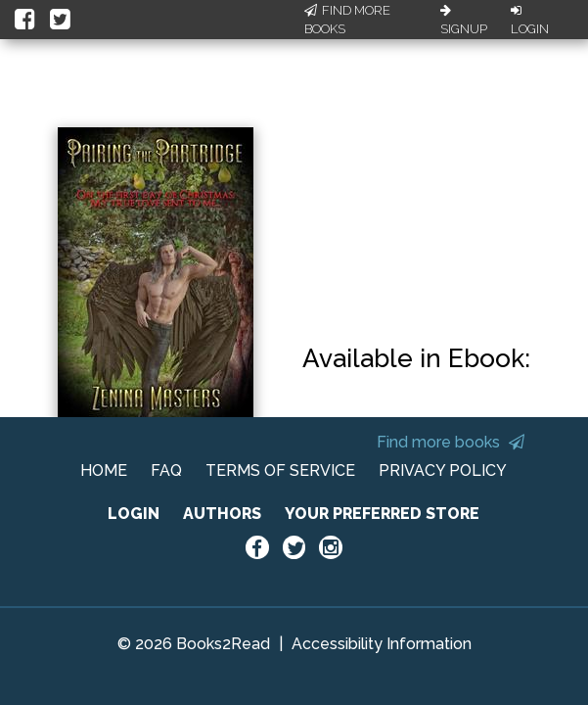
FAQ (166, 470)
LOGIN (134, 514)
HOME (104, 470)
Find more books (451, 442)
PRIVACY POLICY (443, 470)
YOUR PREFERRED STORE (382, 514)
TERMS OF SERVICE (280, 470)
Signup (464, 21)
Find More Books (347, 20)
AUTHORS (222, 514)
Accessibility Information (382, 644)
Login (530, 21)
